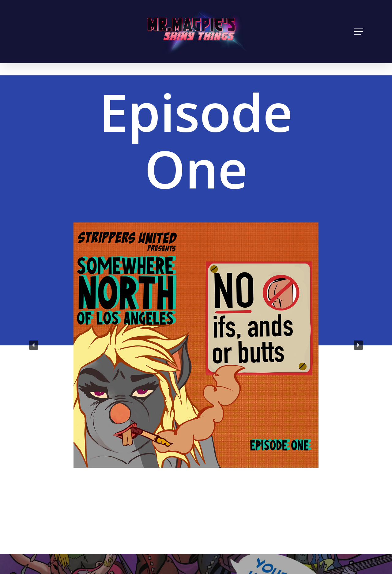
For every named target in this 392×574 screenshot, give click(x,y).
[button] (34, 345)
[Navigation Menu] (359, 32)
